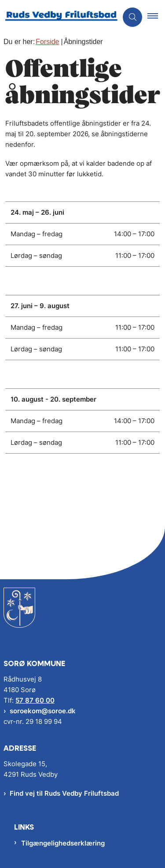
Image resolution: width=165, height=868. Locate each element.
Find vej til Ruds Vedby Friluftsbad (64, 793)
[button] (156, 17)
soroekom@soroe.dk (43, 711)
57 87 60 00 (35, 700)
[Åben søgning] (132, 17)
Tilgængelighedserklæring (63, 843)
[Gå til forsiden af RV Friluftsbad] (59, 17)
